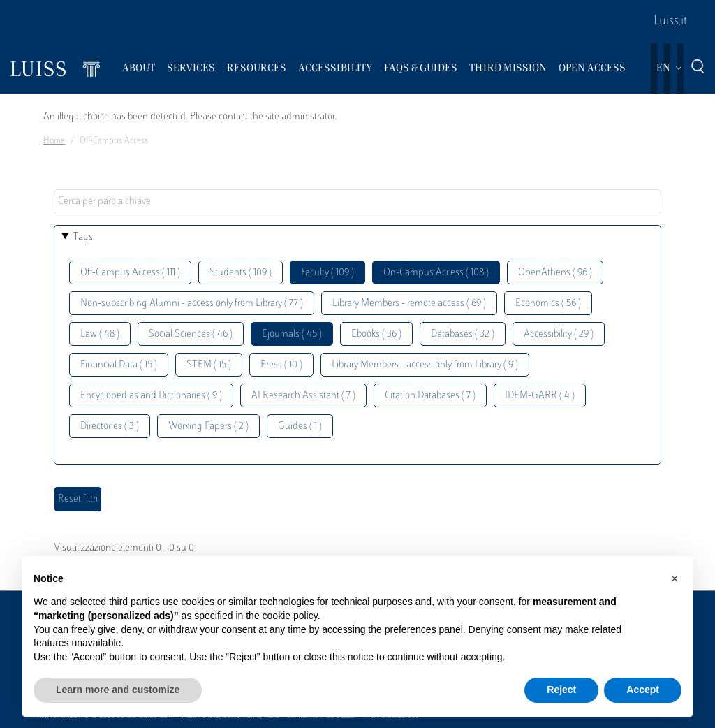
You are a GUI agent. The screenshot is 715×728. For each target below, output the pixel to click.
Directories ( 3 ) (110, 427)
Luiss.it (670, 22)
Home (54, 141)
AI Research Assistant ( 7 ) (303, 396)
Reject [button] (561, 690)
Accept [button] (643, 690)
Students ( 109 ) (241, 273)
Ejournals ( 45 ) (292, 334)
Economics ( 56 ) (548, 304)
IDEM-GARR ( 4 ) (540, 396)
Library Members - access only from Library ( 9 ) (425, 365)
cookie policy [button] (290, 616)
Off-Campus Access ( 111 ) (130, 273)
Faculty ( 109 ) (327, 273)
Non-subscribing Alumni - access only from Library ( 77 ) (192, 304)
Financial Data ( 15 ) (119, 365)
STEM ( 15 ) (209, 365)
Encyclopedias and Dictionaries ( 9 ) (151, 396)
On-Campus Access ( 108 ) (436, 273)
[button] (675, 578)
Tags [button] (83, 237)
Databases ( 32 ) (463, 334)
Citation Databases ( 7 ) (430, 396)
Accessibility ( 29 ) (559, 334)
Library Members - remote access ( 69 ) (409, 304)
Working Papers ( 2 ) (208, 427)
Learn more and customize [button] (118, 690)
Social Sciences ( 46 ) (191, 334)
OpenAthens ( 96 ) (555, 273)
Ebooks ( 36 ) (376, 334)
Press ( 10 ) (281, 365)
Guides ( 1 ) (300, 427)
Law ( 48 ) (100, 334)
